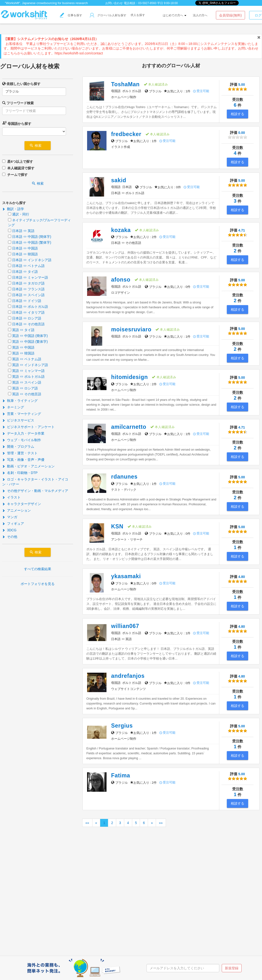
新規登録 (232, 968)
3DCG (9, 530)
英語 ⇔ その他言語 (27, 394)
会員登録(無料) (230, 15)
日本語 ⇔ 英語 (23, 231)
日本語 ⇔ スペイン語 (28, 295)
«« (87, 823)
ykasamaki (126, 576)
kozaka (121, 230)
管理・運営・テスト (20, 453)
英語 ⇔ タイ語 (23, 330)
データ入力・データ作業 (23, 433)
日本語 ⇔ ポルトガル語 (30, 307)
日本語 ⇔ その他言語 (28, 324)
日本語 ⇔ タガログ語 (28, 283)
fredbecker (126, 134)
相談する (237, 114)
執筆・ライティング (20, 401)
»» (161, 823)
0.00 (237, 135)
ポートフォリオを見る (38, 584)
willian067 (125, 626)
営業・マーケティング (22, 414)
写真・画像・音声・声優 (23, 460)
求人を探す (138, 15)
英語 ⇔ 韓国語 (23, 353)
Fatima (121, 775)
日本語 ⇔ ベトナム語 (28, 266)
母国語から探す (17, 123)
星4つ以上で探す (20, 162)
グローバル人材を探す (108, 15)
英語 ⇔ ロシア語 (25, 388)
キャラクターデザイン (22, 504)
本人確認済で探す (21, 168)
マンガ (10, 517)
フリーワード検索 (18, 103)
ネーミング (13, 407)
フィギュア (13, 524)
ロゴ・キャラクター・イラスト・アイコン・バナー (35, 482)
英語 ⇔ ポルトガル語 (28, 377)
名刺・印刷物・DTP (20, 473)
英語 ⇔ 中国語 (23, 347)
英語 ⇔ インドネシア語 (30, 365)
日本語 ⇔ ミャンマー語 (30, 277)
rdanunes (124, 477)
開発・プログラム (18, 447)
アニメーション (16, 510)
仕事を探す (71, 15)
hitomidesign (129, 377)
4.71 (237, 233)
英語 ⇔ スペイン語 (27, 382)
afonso (121, 280)
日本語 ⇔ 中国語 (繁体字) (32, 242)
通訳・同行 (21, 214)
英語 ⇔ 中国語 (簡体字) (30, 336)
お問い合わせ (114, 3)
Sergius (122, 726)
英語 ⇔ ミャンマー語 (28, 371)
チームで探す (17, 175)
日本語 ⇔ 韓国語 (25, 254)
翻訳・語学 (13, 209)
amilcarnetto (129, 427)
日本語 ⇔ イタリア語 (28, 312)
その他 (10, 537)
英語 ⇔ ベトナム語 (27, 359)
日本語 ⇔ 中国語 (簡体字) (32, 237)
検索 (38, 146)
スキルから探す (14, 203)
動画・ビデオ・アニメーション (28, 466)
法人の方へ (200, 15)
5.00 (237, 87)
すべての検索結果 (38, 569)
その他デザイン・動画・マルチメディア (35, 491)
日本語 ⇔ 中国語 (25, 248)
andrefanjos (128, 676)
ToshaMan (125, 84)
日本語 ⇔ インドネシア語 (32, 260)
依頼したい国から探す (21, 84)
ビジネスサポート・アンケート (28, 427)
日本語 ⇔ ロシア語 (27, 318)
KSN (117, 526)
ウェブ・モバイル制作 (22, 440)
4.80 (237, 580)
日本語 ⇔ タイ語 (25, 272)
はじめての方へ (175, 15)
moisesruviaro (131, 329)
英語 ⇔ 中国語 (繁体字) (30, 342)
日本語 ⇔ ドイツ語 (27, 301)
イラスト (11, 497)
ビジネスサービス (18, 420)
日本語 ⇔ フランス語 (28, 289)
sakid (119, 180)
